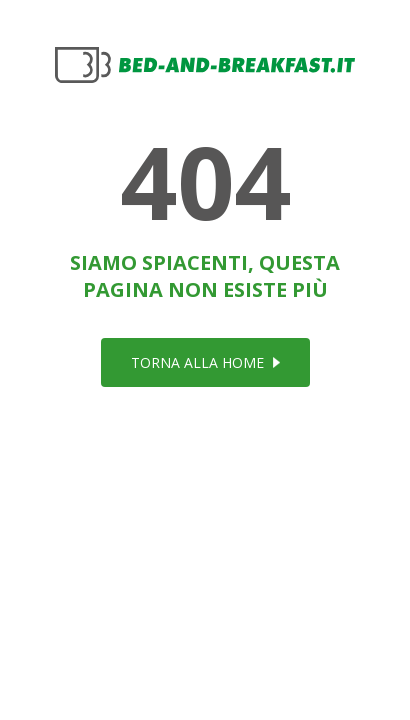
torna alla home (205, 362)
